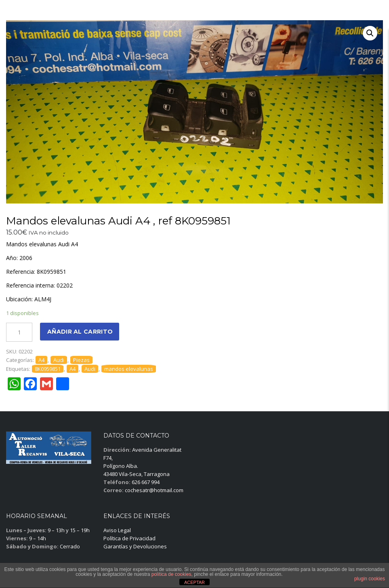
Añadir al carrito (80, 332)
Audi (59, 360)
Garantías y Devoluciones (135, 546)
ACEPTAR (194, 582)
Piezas (81, 360)
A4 (41, 360)
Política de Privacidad (129, 538)
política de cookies (171, 574)
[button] (370, 33)
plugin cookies (370, 579)
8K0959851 (48, 369)
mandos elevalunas (129, 369)
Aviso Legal (117, 530)
